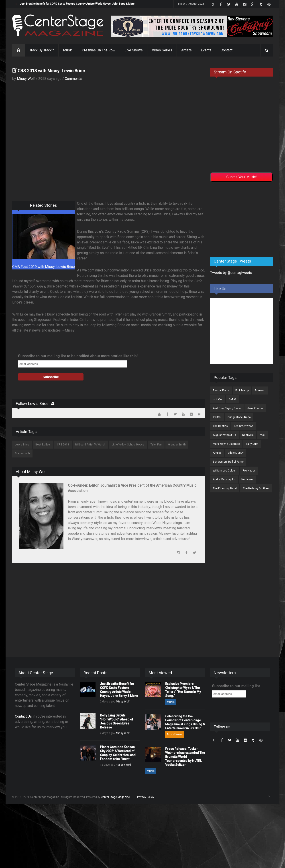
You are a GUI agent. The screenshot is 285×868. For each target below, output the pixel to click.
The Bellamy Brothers (256, 488)
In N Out (218, 399)
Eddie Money (236, 453)
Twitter (217, 417)
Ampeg (217, 453)
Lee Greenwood (244, 426)
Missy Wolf (26, 79)
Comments (73, 79)
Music (68, 50)
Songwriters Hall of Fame (228, 462)
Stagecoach (22, 453)
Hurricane (247, 480)
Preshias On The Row (99, 50)
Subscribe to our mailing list (236, 686)
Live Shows (134, 50)
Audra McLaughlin (224, 480)
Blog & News (175, 734)
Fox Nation (249, 471)
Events (206, 50)
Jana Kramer (255, 408)
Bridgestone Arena (239, 417)
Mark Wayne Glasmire (226, 444)
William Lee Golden (225, 471)
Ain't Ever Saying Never (227, 408)
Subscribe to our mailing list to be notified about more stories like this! (78, 356)
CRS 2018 (63, 445)
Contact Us (23, 716)
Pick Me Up (242, 390)
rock (263, 435)
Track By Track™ (42, 50)
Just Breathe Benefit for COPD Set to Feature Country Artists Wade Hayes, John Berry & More (77, 4)
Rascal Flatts (221, 390)
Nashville (248, 435)
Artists (186, 50)
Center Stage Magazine (115, 797)
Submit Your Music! (241, 177)
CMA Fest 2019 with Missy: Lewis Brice (44, 267)
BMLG (232, 399)
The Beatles (220, 426)
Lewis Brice (22, 445)
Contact (227, 50)
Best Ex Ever (43, 445)
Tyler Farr (156, 445)
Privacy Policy (146, 797)
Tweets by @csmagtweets (231, 273)
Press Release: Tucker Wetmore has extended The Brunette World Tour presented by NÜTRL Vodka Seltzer (185, 757)
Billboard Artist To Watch (90, 445)
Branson (260, 390)
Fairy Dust (252, 444)
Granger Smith (177, 445)
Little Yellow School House (128, 445)
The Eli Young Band (225, 488)
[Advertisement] (244, 219)
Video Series (162, 50)
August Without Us (224, 435)
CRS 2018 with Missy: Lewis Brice (51, 71)
